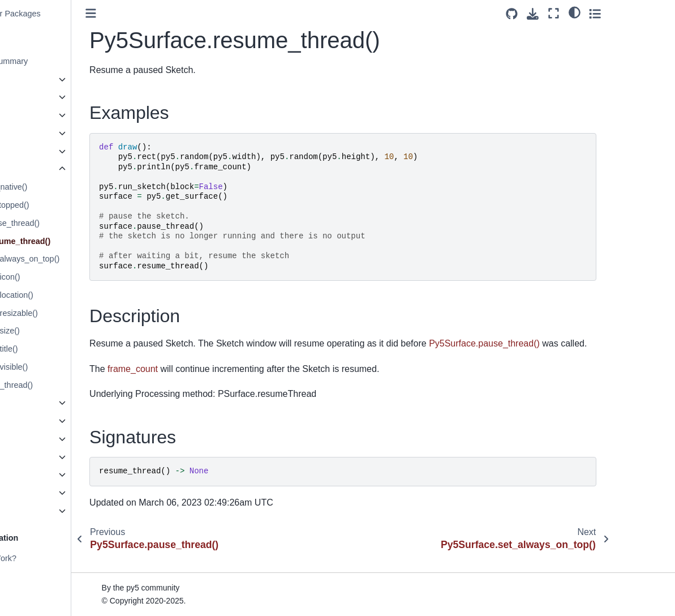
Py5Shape (33, 133)
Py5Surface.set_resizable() (66, 313)
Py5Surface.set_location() (64, 295)
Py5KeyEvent (39, 439)
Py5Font (30, 403)
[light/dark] (635, 12)
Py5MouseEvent (44, 421)
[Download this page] (593, 14)
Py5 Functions (40, 511)
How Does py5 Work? (54, 558)
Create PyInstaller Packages (66, 14)
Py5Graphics (38, 97)
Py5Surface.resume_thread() (72, 241)
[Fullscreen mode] (614, 13)
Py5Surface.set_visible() (61, 367)
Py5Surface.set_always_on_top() (77, 259)
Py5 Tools (32, 493)
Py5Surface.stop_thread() (63, 385)
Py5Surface (37, 169)
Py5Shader (35, 151)
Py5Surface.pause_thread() (67, 223)
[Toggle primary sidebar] (168, 13)
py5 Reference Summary (60, 61)
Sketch (27, 79)
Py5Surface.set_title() (56, 349)
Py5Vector (33, 457)
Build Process (40, 576)
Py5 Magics (36, 474)
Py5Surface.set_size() (57, 331)
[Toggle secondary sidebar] (655, 13)
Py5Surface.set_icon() (57, 277)
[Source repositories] (572, 14)
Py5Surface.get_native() (61, 187)
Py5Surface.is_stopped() (62, 205)
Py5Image (33, 115)
